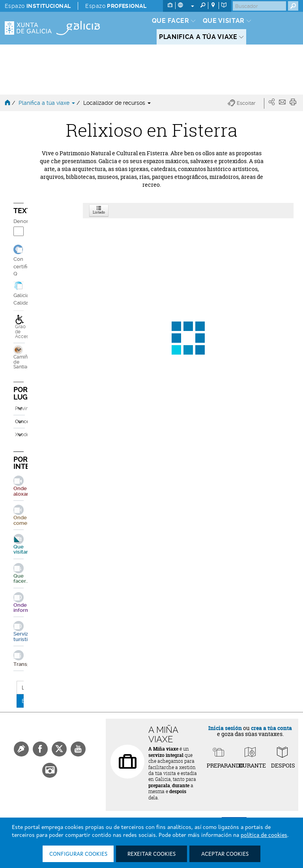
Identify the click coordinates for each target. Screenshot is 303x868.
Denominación (19, 221)
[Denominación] (19, 231)
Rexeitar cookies (151, 854)
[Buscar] (259, 6)
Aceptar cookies (225, 854)
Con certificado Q (26, 267)
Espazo (38, 6)
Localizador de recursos (117, 103)
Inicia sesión (225, 728)
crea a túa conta (271, 728)
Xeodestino (20, 435)
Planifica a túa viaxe (48, 103)
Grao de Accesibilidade (20, 327)
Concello (20, 422)
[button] (246, 103)
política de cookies (264, 835)
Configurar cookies (78, 854)
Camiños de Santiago (19, 357)
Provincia (20, 409)
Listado (99, 211)
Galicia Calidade (24, 299)
